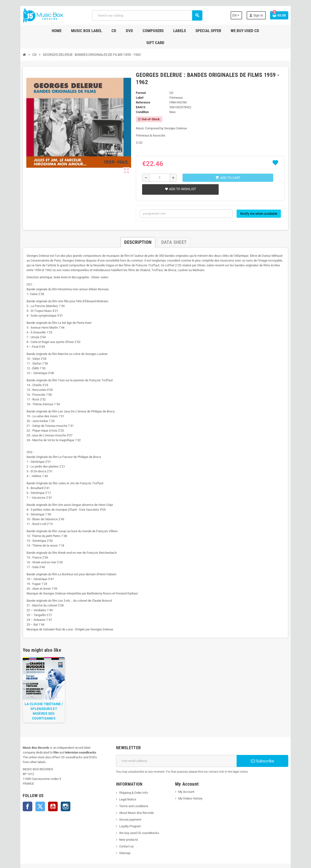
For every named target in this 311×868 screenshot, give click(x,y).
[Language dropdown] (244, 15)
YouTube (44, 780)
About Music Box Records (134, 791)
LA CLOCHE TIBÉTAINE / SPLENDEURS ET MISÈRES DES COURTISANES (37, 692)
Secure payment (127, 798)
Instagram (57, 780)
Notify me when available (267, 194)
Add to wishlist (179, 170)
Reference (142, 83)
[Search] (147, 15)
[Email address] (177, 740)
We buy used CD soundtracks (136, 812)
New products (126, 818)
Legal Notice (125, 778)
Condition (141, 93)
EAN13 (139, 88)
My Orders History (191, 777)
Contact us (124, 825)
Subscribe (269, 740)
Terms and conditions (131, 785)
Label (138, 78)
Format (140, 74)
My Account (187, 770)
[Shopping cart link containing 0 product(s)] (288, 15)
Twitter (32, 780)
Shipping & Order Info (131, 771)
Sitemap (122, 832)
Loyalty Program (127, 805)
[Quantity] (159, 159)
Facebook (19, 780)
